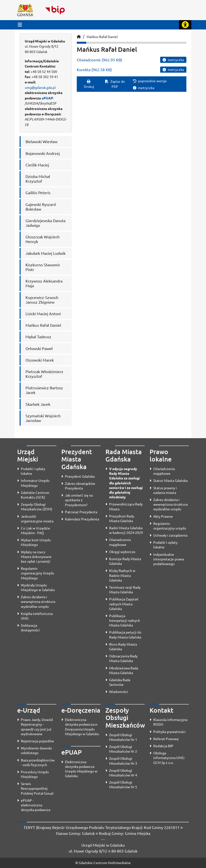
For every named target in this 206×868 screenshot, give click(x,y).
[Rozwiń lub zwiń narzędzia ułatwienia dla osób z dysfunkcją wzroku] (185, 25)
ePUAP (47, 98)
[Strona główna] (79, 37)
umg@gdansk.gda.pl (40, 87)
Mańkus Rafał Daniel (102, 37)
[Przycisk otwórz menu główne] (20, 25)
